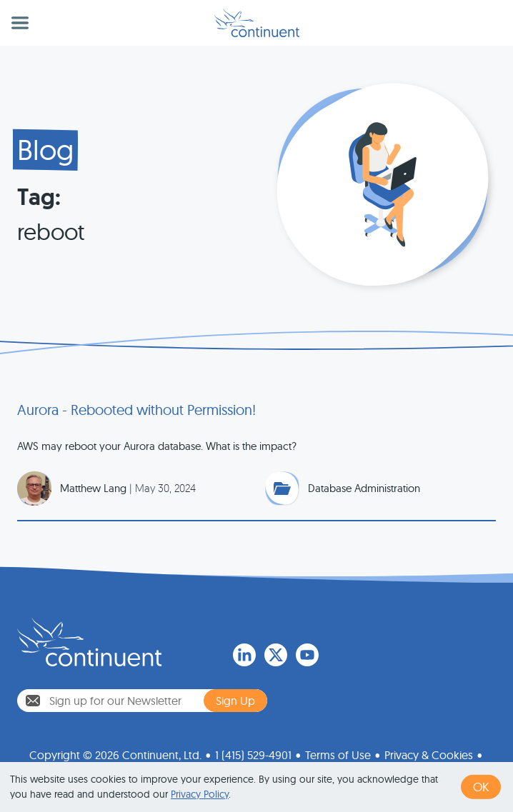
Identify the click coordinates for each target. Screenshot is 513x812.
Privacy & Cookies (429, 752)
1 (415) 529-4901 (253, 752)
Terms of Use (338, 752)
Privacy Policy (200, 794)
